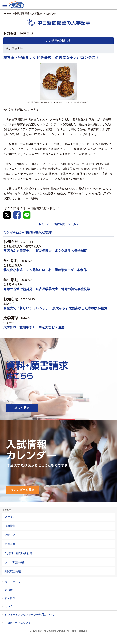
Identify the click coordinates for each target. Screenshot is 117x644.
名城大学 (9, 304)
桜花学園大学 (33, 246)
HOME (7, 14)
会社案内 (10, 517)
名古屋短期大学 (13, 246)
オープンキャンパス (89, 5)
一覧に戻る (59, 224)
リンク (9, 606)
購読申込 (10, 535)
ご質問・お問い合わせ (18, 553)
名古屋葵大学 (14, 49)
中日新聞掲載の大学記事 (28, 14)
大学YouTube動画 (113, 5)
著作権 (9, 590)
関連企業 (10, 544)
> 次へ (73, 224)
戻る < (44, 224)
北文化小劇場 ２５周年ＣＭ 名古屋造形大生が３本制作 (45, 270)
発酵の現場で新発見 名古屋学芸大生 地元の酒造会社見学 (47, 289)
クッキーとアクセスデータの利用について (30, 615)
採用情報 (10, 526)
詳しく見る (22, 408)
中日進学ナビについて (18, 623)
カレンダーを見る (23, 490)
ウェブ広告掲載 (14, 562)
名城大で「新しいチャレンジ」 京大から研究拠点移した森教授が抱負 (55, 308)
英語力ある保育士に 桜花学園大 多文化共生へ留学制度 (45, 251)
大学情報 (73, 5)
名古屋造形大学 (13, 266)
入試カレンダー (97, 5)
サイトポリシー (14, 582)
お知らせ (51, 14)
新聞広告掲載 (13, 571)
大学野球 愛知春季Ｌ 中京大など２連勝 (34, 327)
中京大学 (9, 323)
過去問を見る (105, 5)
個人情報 (10, 598)
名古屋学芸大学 (13, 285)
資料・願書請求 (81, 5)
